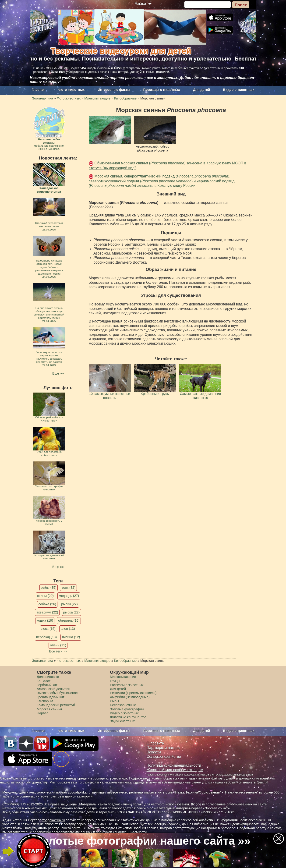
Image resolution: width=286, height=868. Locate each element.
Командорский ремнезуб (56, 705)
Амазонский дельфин (54, 689)
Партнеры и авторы (163, 748)
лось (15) (48, 629)
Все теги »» (58, 651)
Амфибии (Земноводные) (130, 697)
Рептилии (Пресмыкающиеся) (133, 693)
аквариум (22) (47, 612)
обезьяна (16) (69, 620)
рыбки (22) (69, 604)
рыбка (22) (72, 612)
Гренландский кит (51, 697)
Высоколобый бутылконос (57, 693)
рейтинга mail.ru (142, 792)
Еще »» (58, 373)
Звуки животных (122, 721)
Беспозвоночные (123, 705)
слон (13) (68, 629)
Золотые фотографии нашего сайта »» (143, 841)
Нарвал (43, 713)
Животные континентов (128, 717)
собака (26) (47, 604)
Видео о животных (239, 90)
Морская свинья (49, 709)
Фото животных (72, 90)
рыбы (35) (49, 588)
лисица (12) (71, 637)
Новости (154, 752)
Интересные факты (114, 90)
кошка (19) (45, 620)
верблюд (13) (46, 637)
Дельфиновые (48, 677)
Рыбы (115, 701)
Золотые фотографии (127, 709)
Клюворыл (45, 701)
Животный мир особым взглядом (175, 770)
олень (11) (58, 645)
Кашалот (44, 681)
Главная (39, 90)
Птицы (115, 681)
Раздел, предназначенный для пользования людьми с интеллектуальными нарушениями (200, 775)
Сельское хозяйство (164, 756)
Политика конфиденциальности (174, 765)
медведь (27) (69, 596)
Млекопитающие (123, 677)
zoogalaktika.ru (54, 820)
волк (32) (68, 588)
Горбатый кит (47, 685)
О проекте (155, 743)
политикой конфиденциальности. (122, 832)
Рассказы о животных (161, 90)
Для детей (202, 90)
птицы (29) (45, 596)
